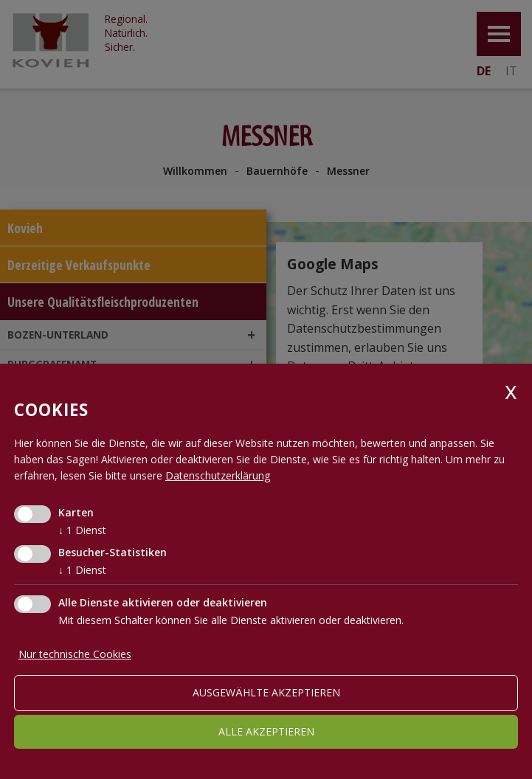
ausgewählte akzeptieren (266, 692)
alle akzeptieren (266, 731)
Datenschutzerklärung (218, 475)
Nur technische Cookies (75, 654)
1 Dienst (82, 530)
